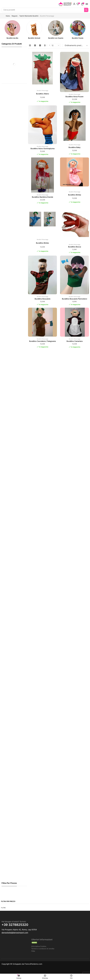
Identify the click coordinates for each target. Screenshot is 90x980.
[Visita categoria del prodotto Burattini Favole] (78, 38)
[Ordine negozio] (76, 45)
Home (8, 16)
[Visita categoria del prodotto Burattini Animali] (34, 38)
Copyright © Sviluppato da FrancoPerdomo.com (22, 964)
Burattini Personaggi (43, 91)
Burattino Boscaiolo (43, 299)
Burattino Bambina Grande (42, 197)
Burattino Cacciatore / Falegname (42, 341)
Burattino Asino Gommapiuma (43, 149)
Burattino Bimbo (42, 243)
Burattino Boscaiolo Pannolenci (75, 299)
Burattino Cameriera (75, 341)
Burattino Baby (75, 147)
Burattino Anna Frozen (75, 97)
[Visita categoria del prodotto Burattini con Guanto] (56, 38)
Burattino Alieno (43, 94)
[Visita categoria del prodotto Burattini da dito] (12, 38)
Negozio (15, 16)
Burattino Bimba (75, 195)
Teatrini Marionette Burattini (29, 16)
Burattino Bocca (75, 247)
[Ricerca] (86, 10)
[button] (74, 4)
